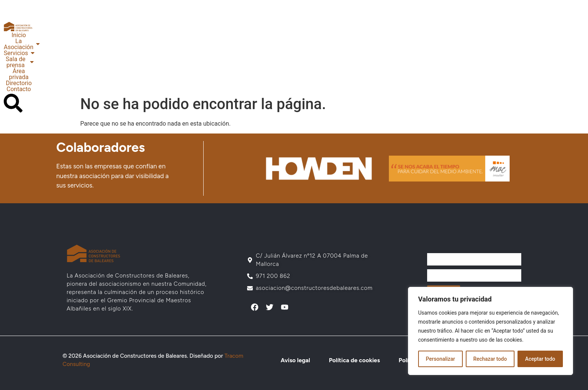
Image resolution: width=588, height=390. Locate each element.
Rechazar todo (490, 359)
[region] (490, 331)
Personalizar (440, 359)
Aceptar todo (540, 359)
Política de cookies (354, 360)
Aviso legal (295, 360)
